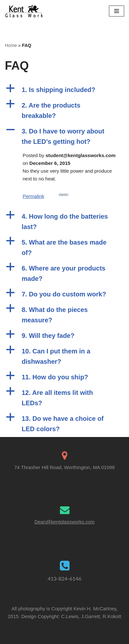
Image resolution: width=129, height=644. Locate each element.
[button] (64, 90)
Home (11, 45)
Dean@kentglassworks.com (64, 522)
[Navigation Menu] (117, 11)
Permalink (46, 194)
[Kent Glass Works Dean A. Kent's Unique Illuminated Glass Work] (24, 11)
